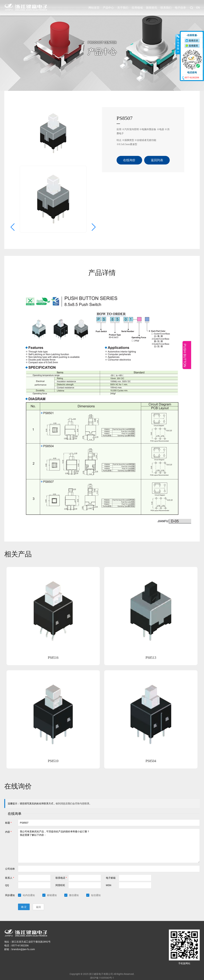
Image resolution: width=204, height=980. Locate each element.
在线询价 (129, 152)
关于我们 (123, 8)
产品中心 (108, 8)
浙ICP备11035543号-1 (102, 970)
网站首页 (94, 8)
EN (198, 8)
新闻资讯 (152, 8)
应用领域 (137, 8)
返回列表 (157, 152)
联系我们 (166, 8)
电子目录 (180, 8)
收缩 (178, 44)
